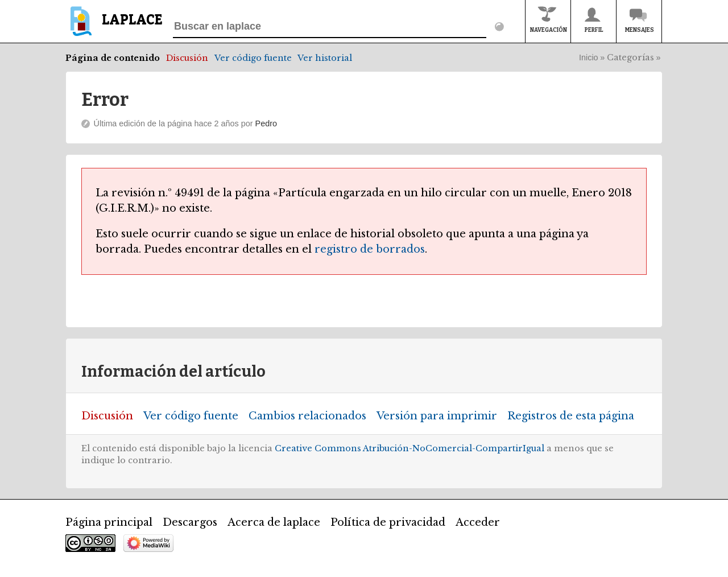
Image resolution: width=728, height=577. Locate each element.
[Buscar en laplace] (330, 27)
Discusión (187, 58)
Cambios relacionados (307, 416)
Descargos (190, 522)
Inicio (589, 57)
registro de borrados (370, 249)
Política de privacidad (388, 522)
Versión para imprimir (437, 416)
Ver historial (325, 58)
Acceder (478, 522)
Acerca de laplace (274, 522)
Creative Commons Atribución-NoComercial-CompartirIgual (409, 448)
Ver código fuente (253, 58)
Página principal (109, 522)
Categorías (630, 57)
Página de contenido (113, 58)
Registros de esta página (571, 416)
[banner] (114, 26)
